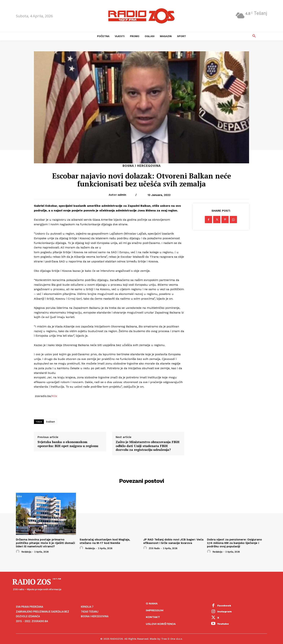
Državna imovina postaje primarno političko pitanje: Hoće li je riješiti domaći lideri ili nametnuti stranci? (45, 543)
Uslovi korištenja (161, 624)
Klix (55, 396)
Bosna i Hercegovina (142, 166)
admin (122, 195)
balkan (51, 422)
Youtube (223, 624)
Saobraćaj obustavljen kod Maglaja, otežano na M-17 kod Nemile (105, 541)
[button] (254, 36)
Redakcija (26, 552)
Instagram (225, 611)
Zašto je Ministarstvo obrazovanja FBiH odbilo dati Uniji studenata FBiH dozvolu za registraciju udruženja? (148, 446)
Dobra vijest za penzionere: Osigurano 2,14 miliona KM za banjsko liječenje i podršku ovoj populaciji (234, 543)
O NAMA (152, 603)
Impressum (155, 610)
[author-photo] (18, 552)
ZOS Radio (154, 548)
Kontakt (153, 617)
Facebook (224, 606)
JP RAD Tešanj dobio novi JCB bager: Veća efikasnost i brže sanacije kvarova (173, 541)
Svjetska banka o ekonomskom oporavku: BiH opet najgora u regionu (68, 444)
